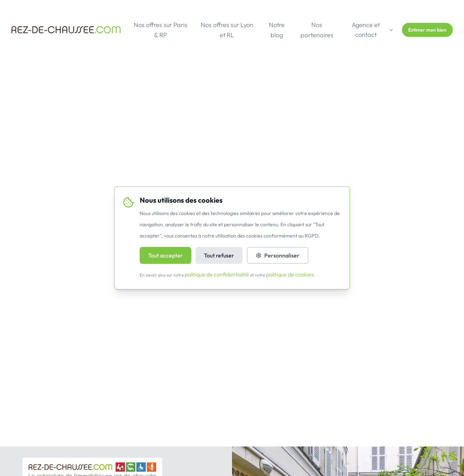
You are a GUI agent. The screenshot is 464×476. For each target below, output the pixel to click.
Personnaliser (278, 255)
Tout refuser (219, 255)
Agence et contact (373, 30)
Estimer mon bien (427, 30)
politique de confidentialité (217, 274)
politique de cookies (290, 274)
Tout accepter (165, 255)
